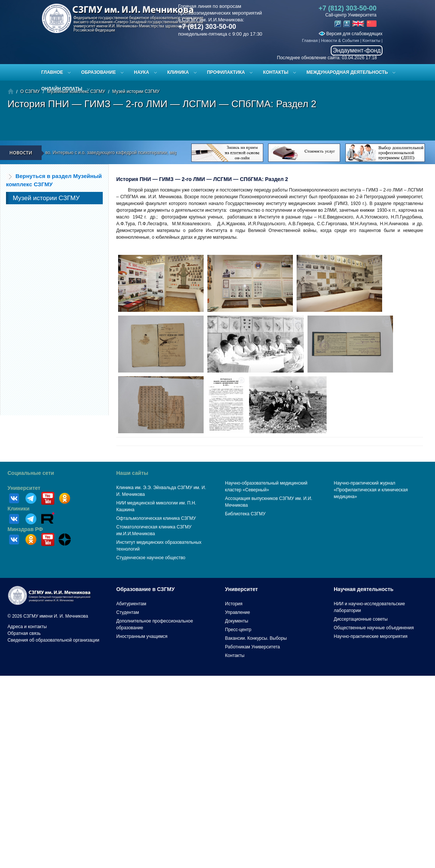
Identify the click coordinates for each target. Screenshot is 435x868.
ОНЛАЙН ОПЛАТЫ (62, 89)
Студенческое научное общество (151, 558)
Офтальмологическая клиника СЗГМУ (156, 518)
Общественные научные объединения (374, 628)
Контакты (372, 40)
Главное (52, 72)
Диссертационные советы (361, 619)
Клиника (178, 72)
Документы (237, 621)
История (234, 604)
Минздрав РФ (25, 529)
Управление (238, 612)
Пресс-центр (238, 630)
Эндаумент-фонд (357, 50)
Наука (141, 72)
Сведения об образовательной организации (53, 640)
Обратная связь (24, 633)
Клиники (19, 509)
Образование (99, 72)
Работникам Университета (253, 647)
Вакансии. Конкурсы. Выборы (256, 638)
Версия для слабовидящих (351, 34)
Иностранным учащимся (142, 636)
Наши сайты (132, 473)
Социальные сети (31, 473)
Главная (310, 40)
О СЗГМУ (30, 91)
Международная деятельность (347, 72)
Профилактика (226, 72)
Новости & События (340, 40)
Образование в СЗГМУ (145, 589)
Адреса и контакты (27, 627)
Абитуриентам (131, 604)
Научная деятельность (364, 589)
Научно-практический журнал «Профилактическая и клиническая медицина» (371, 490)
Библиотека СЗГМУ (245, 514)
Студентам (128, 612)
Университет (24, 488)
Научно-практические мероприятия (370, 636)
